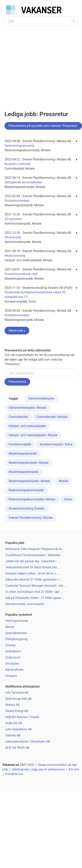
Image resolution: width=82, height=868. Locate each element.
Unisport (11, 676)
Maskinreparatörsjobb (23, 472)
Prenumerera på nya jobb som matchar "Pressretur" (43, 126)
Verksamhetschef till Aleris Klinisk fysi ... (33, 567)
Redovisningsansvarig (19, 146)
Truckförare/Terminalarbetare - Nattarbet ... (35, 555)
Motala (64, 481)
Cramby (11, 645)
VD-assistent (13, 219)
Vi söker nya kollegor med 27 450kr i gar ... (34, 592)
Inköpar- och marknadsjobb (27, 426)
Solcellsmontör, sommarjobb (25, 604)
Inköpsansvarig (15, 256)
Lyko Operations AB (18, 729)
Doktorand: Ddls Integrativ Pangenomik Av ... (35, 549)
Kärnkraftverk (14, 670)
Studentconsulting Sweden (27, 508)
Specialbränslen (16, 633)
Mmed (10, 627)
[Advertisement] (36, 64)
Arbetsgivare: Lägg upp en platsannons (38, 769)
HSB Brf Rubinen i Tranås (22, 717)
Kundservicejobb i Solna (56, 444)
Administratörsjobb (41, 398)
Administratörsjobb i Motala (27, 408)
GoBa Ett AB (14, 723)
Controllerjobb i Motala (52, 417)
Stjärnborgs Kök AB (18, 699)
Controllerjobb (18, 417)
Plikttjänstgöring (16, 639)
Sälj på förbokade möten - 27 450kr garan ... (35, 598)
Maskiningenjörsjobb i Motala (29, 463)
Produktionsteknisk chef (21, 274)
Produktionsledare (17, 201)
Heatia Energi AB (17, 711)
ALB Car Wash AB (17, 748)
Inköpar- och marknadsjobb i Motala (33, 435)
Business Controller (18, 164)
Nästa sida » (17, 330)
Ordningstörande (17, 621)
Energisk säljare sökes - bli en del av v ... (32, 573)
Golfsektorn (13, 651)
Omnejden (12, 664)
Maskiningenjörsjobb (23, 453)
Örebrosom (13, 657)
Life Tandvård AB (17, 693)
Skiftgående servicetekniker (23, 182)
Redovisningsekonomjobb (26, 490)
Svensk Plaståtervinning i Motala (31, 518)
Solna (68, 499)
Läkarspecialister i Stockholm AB (28, 741)
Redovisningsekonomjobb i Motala (32, 499)
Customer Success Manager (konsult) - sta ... (36, 586)
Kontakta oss (14, 774)
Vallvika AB (13, 735)
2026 (31, 765)
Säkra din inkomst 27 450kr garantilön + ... (34, 580)
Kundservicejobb (20, 444)
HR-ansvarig (13, 237)
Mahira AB (12, 705)
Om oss (74, 769)
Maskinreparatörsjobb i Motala (29, 481)
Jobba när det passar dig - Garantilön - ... (33, 561)
